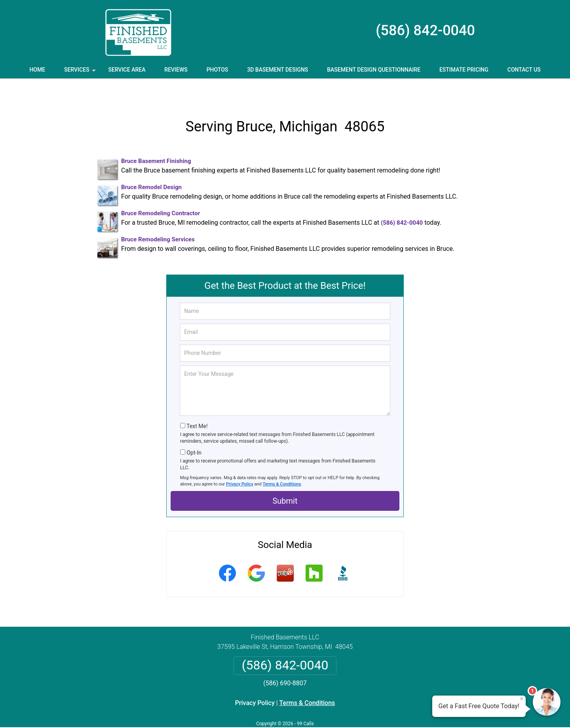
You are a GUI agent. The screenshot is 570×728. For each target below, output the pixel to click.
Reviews (176, 70)
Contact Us (524, 70)
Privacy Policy (240, 462)
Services (81, 72)
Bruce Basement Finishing (156, 139)
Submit (285, 479)
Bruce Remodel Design (151, 165)
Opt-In (194, 430)
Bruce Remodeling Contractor (161, 191)
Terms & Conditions (282, 462)
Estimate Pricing (464, 70)
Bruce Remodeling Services (158, 218)
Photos (218, 70)
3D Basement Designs (277, 70)
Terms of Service (342, 711)
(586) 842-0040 (425, 30)
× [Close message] (522, 699)
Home (37, 70)
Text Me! (197, 404)
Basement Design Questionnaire (374, 70)
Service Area (127, 70)
